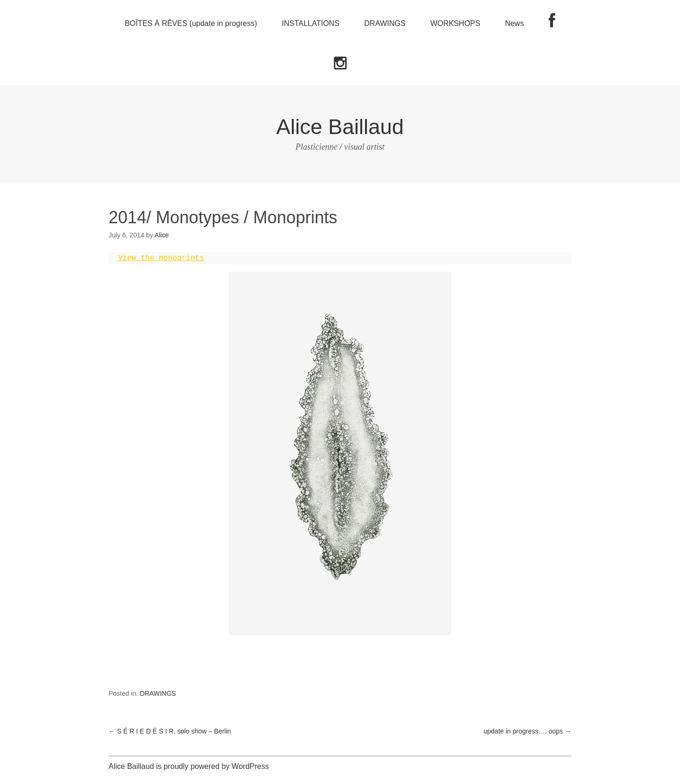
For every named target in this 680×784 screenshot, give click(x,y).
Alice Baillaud (340, 127)
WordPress (251, 766)
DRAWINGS (385, 23)
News (514, 23)
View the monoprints (161, 258)
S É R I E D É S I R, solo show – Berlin (170, 731)
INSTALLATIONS (311, 23)
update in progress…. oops (527, 731)
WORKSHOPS (455, 23)
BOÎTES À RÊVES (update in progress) (191, 23)
